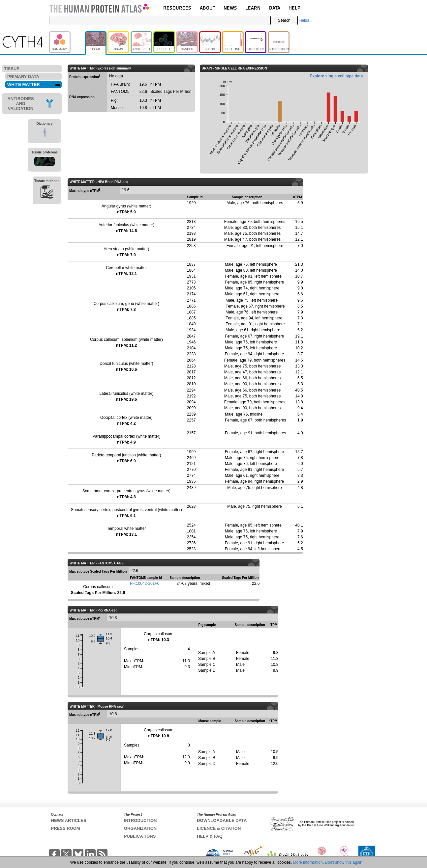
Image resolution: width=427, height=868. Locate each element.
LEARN (253, 8)
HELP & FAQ (210, 836)
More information (308, 862)
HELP (294, 8)
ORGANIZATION (140, 828)
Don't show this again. (344, 862)
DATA (275, 8)
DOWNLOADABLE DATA (222, 820)
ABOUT (208, 8)
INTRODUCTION (140, 820)
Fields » (305, 20)
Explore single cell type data (336, 76)
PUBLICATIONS (140, 836)
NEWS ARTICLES (69, 820)
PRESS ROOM (66, 828)
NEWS (230, 8)
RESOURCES (177, 8)
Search (284, 20)
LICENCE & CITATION (219, 828)
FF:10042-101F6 (145, 583)
